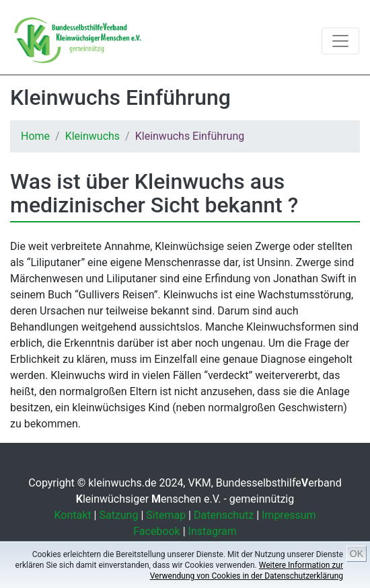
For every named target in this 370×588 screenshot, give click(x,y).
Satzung (118, 515)
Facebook (156, 531)
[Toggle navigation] (340, 41)
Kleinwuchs (92, 136)
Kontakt (73, 515)
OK (357, 554)
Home (35, 136)
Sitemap (166, 515)
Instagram (213, 531)
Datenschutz (224, 515)
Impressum (289, 515)
